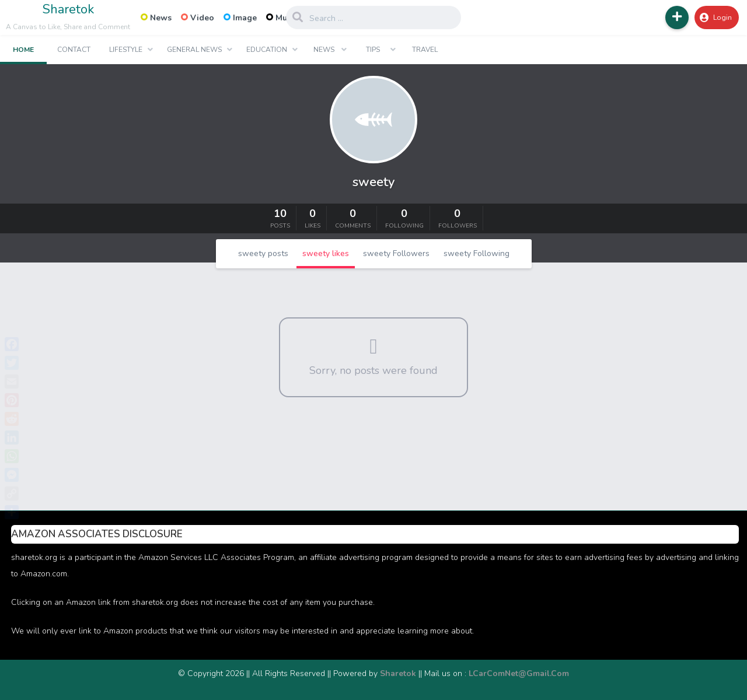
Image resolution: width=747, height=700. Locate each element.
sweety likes (326, 253)
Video (198, 18)
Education (267, 50)
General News (194, 50)
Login (716, 17)
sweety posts (263, 253)
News (156, 18)
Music (282, 18)
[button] (677, 17)
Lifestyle (126, 50)
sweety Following (477, 253)
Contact (74, 50)
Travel (425, 50)
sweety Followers (396, 253)
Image (240, 18)
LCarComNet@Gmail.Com (519, 673)
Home (23, 50)
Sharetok (68, 9)
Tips (373, 50)
